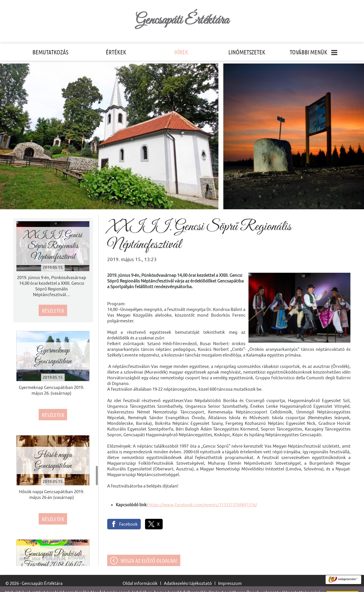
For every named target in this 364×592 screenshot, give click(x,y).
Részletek (53, 299)
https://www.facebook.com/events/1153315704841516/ (203, 493)
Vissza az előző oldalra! (149, 549)
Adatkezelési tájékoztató (188, 572)
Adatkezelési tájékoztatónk (205, 586)
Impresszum (230, 572)
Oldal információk (140, 572)
